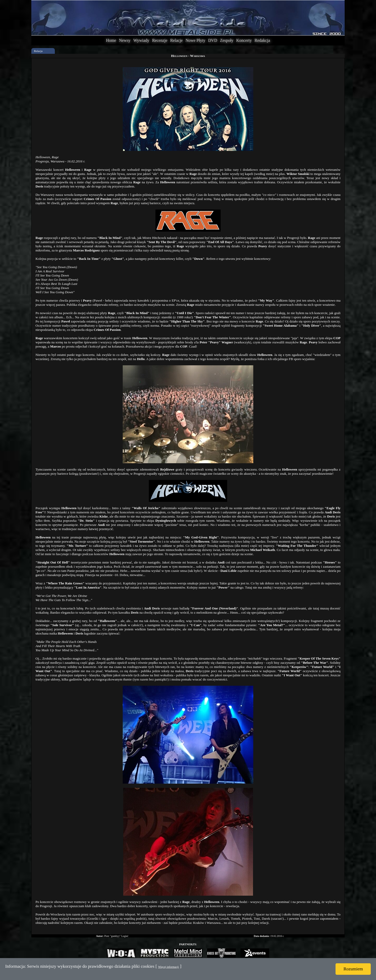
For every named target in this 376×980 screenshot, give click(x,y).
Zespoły (227, 40)
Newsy (125, 40)
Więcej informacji (168, 967)
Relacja (38, 51)
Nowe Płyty (195, 40)
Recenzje (160, 40)
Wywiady (141, 40)
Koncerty (244, 40)
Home (111, 40)
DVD (213, 40)
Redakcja (262, 40)
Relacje (177, 40)
